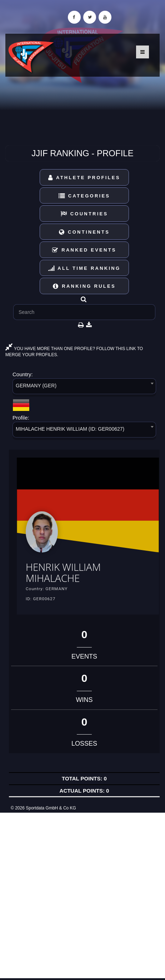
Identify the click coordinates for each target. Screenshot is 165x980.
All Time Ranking (84, 268)
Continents (84, 232)
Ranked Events (84, 250)
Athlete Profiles (84, 178)
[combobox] (84, 388)
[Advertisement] (82, 895)
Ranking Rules (84, 286)
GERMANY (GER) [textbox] (36, 386)
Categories (84, 196)
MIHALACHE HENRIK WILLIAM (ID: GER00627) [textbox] (70, 429)
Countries (84, 214)
